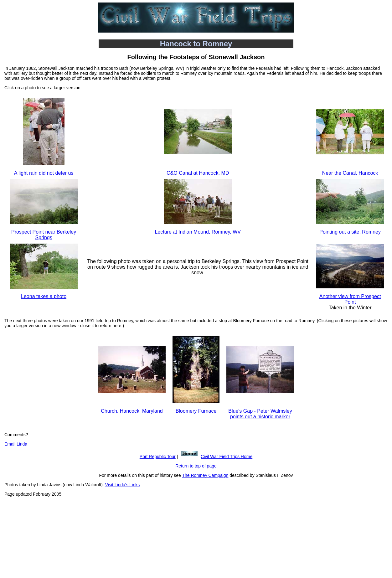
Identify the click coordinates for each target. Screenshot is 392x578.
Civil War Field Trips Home (227, 457)
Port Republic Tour (158, 457)
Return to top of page (196, 466)
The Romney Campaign (205, 475)
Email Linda (16, 444)
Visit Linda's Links (123, 485)
